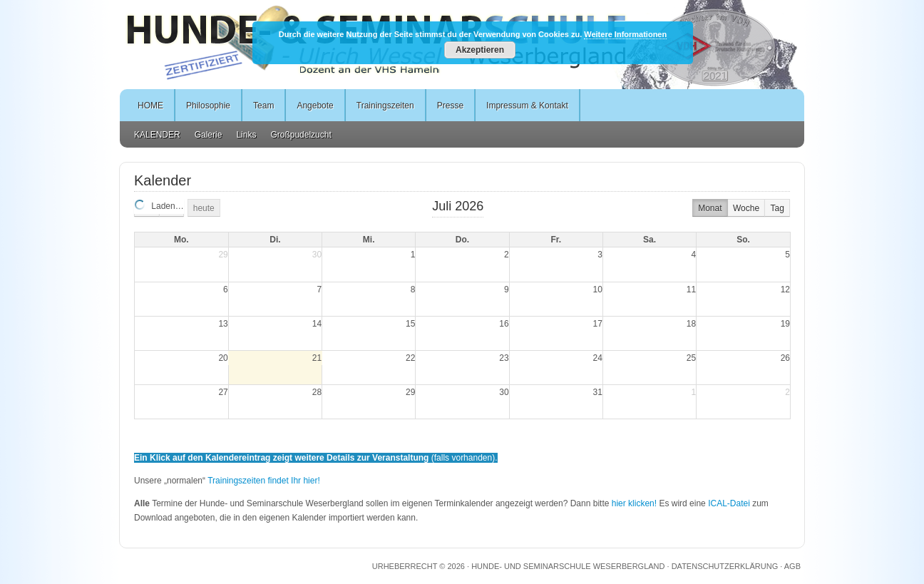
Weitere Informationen (625, 34)
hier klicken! (634, 503)
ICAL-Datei (729, 503)
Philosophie (208, 106)
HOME (150, 106)
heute (204, 208)
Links (246, 135)
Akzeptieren (480, 50)
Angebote (315, 106)
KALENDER (157, 135)
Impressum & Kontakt (527, 106)
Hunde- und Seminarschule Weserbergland (568, 566)
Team (263, 106)
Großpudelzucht (301, 135)
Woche (746, 208)
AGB (792, 566)
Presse (450, 106)
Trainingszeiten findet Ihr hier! (264, 481)
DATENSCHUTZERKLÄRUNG (725, 566)
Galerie (209, 135)
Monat (710, 208)
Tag (777, 208)
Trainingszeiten (385, 106)
